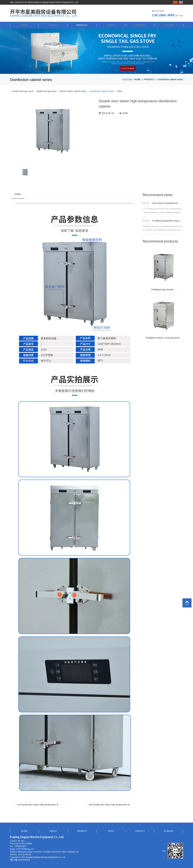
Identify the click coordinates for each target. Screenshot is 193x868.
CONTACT (140, 25)
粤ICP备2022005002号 (20, 859)
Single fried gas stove (46, 91)
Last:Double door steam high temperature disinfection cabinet (39, 804)
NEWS (111, 25)
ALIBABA (169, 25)
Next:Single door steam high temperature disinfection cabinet (111, 804)
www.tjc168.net (25, 854)
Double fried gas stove (23, 91)
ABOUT (53, 25)
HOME (24, 25)
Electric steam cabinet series (73, 91)
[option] (53, 131)
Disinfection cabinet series (171, 79)
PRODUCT (82, 25)
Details (18, 194)
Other (120, 91)
